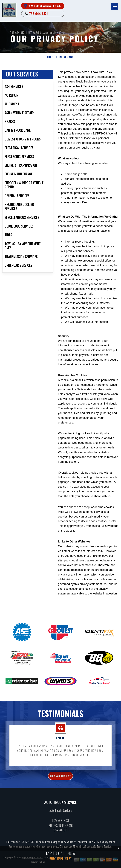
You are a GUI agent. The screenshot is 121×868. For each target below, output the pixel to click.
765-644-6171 (38, 14)
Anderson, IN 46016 (54, 33)
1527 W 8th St (35, 33)
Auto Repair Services (60, 821)
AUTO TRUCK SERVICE (60, 57)
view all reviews (60, 787)
